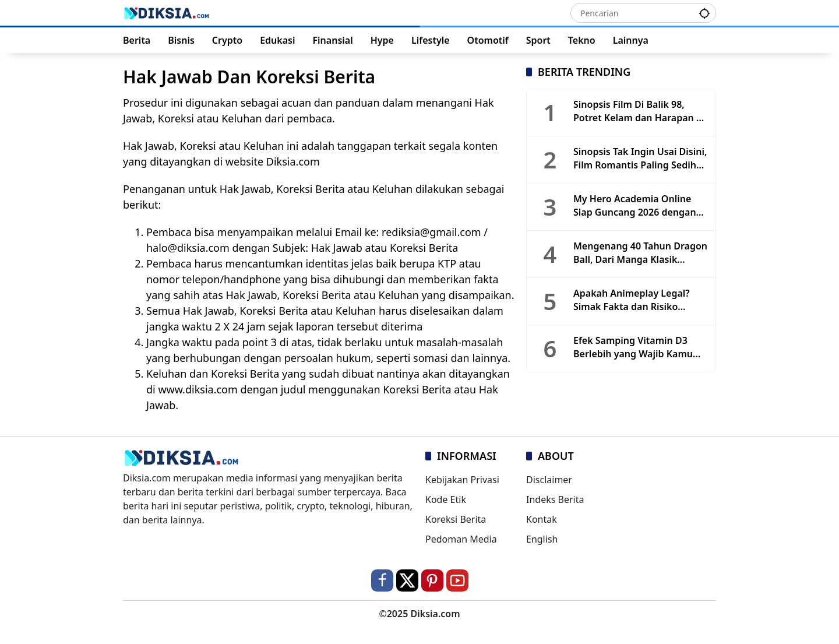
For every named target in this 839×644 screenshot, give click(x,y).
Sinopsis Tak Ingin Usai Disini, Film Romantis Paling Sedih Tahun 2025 (640, 158)
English (542, 539)
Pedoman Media (461, 539)
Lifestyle (431, 40)
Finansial (332, 40)
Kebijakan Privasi (462, 480)
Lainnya (631, 40)
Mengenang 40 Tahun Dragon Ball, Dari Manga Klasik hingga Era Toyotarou (640, 253)
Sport (538, 40)
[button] (704, 12)
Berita (137, 40)
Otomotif (488, 40)
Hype (382, 40)
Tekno (582, 40)
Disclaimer (549, 480)
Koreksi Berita (456, 519)
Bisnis (181, 40)
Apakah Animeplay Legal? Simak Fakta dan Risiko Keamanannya (632, 300)
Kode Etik (446, 499)
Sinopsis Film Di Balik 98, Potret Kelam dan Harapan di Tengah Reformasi (639, 111)
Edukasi (277, 40)
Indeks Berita (555, 499)
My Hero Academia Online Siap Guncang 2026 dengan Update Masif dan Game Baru (640, 205)
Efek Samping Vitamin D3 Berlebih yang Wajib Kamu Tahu (633, 347)
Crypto (227, 40)
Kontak (542, 519)
